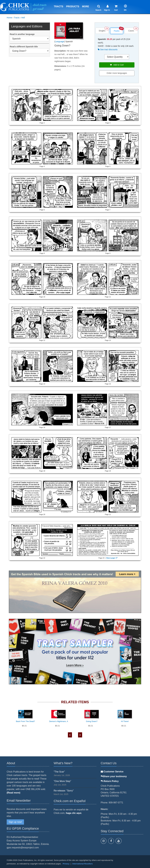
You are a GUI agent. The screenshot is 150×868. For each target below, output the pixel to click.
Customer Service (112, 772)
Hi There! (125, 721)
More (86, 6)
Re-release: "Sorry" (64, 791)
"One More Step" (62, 781)
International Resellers (82, 864)
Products (73, 6)
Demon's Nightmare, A (59, 721)
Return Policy (110, 781)
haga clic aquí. (74, 813)
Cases (131, 31)
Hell (23, 18)
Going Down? (92, 721)
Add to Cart (117, 65)
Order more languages (117, 73)
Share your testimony (114, 776)
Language (60, 41)
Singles (102, 31)
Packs (117, 31)
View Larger (111, 558)
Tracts (59, 6)
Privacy (66, 864)
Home (9, 18)
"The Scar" (59, 772)
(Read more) (13, 793)
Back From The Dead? (26, 721)
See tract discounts (108, 49)
